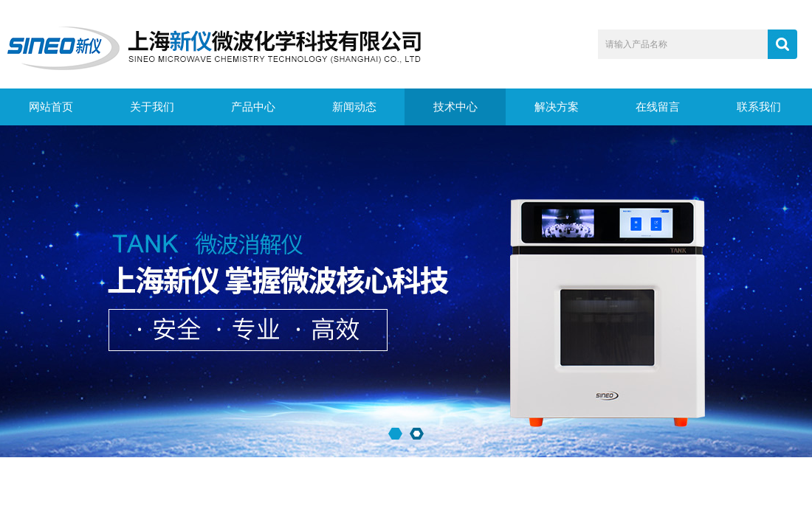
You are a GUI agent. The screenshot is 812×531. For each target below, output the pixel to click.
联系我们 (759, 107)
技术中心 (455, 107)
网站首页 (51, 107)
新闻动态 (354, 107)
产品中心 (253, 107)
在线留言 (658, 107)
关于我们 (152, 107)
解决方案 (557, 107)
